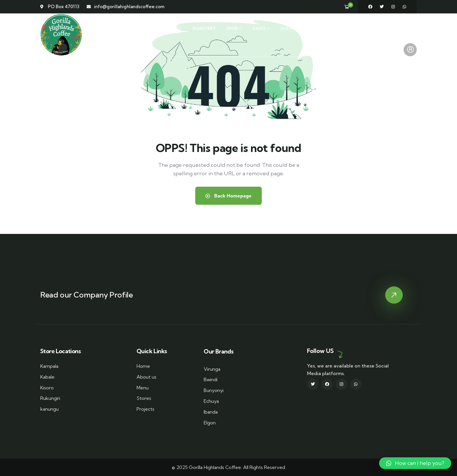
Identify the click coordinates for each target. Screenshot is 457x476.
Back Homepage (228, 196)
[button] (415, 463)
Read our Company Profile (87, 295)
